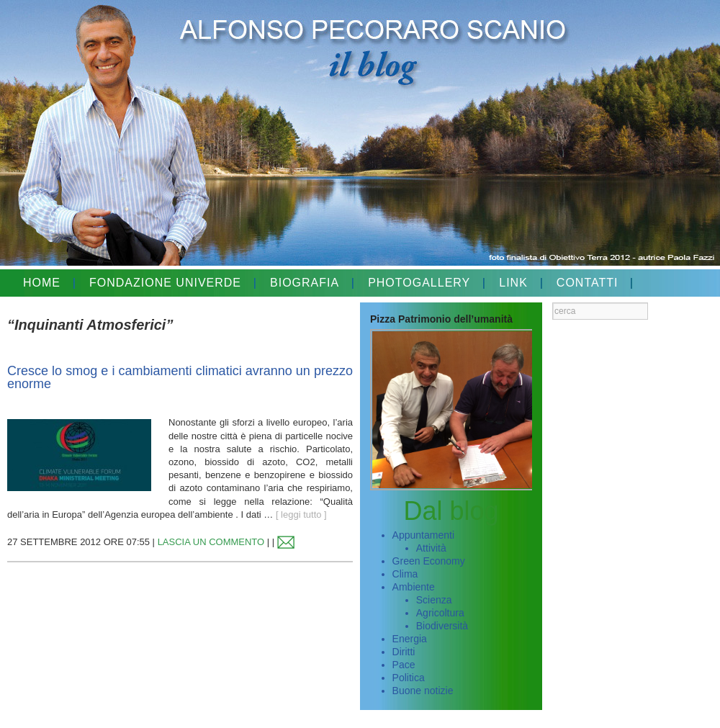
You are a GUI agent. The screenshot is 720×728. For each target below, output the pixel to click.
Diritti (404, 652)
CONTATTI (588, 283)
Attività (431, 548)
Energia (410, 639)
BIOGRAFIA (305, 283)
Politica (409, 678)
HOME (42, 283)
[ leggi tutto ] (301, 514)
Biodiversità (442, 626)
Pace (404, 665)
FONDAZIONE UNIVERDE (165, 283)
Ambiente (414, 587)
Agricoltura (440, 613)
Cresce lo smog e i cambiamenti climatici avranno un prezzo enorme (180, 377)
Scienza (434, 600)
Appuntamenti (423, 535)
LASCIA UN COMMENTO (211, 542)
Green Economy (429, 561)
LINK (513, 283)
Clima (405, 574)
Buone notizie (423, 691)
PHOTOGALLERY (419, 283)
